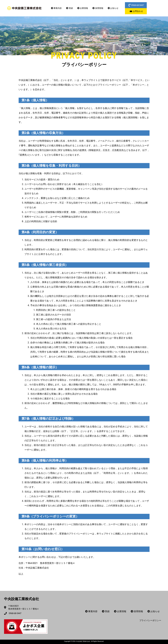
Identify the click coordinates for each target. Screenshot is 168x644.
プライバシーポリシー (150, 620)
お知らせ (113, 8)
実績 (69, 8)
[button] (136, 5)
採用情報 (98, 8)
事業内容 (56, 8)
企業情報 (83, 8)
